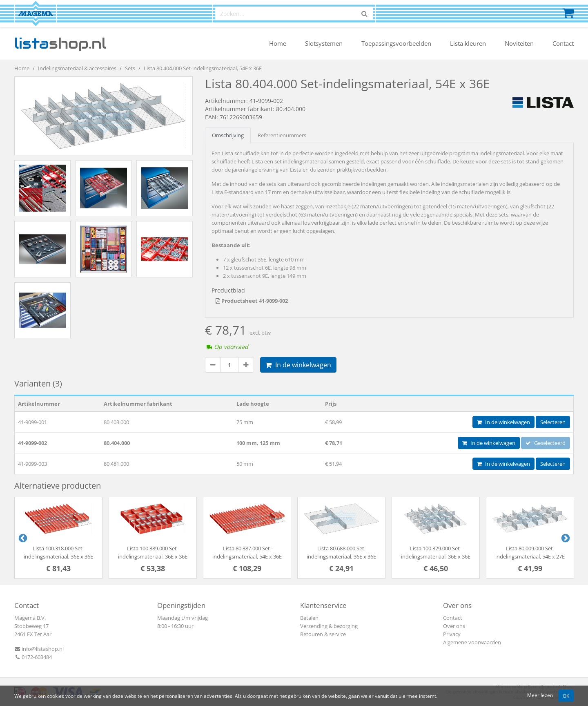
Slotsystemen (324, 43)
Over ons (454, 626)
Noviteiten (519, 43)
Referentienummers (282, 135)
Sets (130, 68)
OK (566, 696)
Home (278, 43)
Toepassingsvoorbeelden (396, 43)
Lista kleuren (468, 43)
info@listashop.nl (39, 649)
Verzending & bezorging (329, 626)
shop (60, 43)
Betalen (309, 618)
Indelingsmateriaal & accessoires (77, 68)
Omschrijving (228, 135)
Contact (563, 43)
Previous (22, 538)
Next (565, 538)
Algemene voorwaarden (472, 642)
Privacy (452, 634)
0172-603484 (33, 657)
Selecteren (553, 422)
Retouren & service (323, 634)
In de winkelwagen (298, 365)
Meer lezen (540, 695)
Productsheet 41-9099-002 (252, 301)
